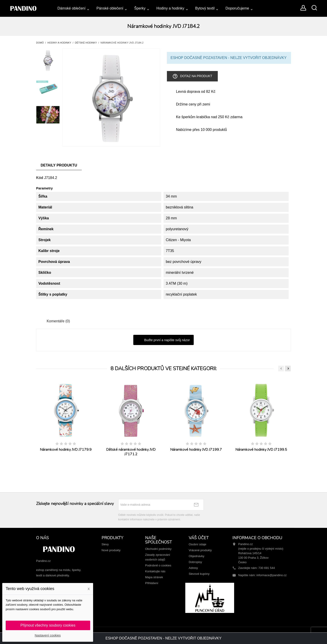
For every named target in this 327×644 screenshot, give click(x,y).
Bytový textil (205, 8)
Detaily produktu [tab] (59, 165)
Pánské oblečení (110, 8)
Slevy (105, 544)
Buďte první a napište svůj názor (163, 340)
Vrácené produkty (200, 550)
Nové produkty (111, 550)
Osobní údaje (197, 544)
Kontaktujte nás (155, 571)
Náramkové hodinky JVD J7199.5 (261, 450)
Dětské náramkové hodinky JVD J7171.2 (131, 452)
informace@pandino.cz (271, 575)
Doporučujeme (237, 8)
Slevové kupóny (199, 574)
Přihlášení (152, 583)
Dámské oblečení (72, 8)
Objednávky (197, 556)
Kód (40, 178)
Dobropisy (195, 562)
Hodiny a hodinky (170, 8)
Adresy (193, 568)
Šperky (140, 8)
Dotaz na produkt (192, 76)
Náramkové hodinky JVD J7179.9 (66, 450)
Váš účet (199, 538)
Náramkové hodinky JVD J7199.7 (196, 450)
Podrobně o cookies (158, 565)
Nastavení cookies (48, 635)
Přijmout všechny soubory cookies (48, 625)
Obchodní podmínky (158, 549)
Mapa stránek (154, 577)
